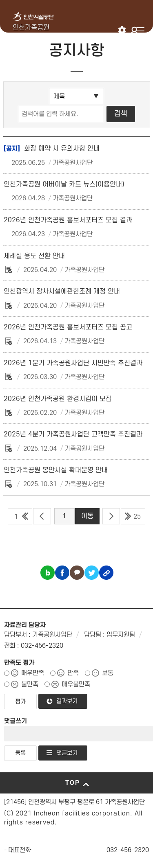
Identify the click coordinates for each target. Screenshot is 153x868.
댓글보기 (67, 753)
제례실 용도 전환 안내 (34, 256)
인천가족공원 (31, 28)
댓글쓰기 (16, 721)
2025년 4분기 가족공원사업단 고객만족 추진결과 (73, 434)
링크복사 (106, 573)
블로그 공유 (48, 573)
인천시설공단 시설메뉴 (122, 30)
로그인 (135, 30)
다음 (111, 516)
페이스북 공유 (62, 573)
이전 (42, 516)
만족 (73, 673)
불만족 (30, 684)
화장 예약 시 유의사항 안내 (52, 149)
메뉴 (140, 30)
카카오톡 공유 (77, 573)
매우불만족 (76, 684)
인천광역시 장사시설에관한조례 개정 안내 (62, 292)
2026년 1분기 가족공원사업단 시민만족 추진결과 (73, 363)
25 (137, 517)
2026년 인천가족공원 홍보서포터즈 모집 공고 (68, 327)
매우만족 (33, 673)
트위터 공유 (92, 573)
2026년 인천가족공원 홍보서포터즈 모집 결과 (68, 220)
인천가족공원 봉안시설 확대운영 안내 (56, 470)
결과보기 (67, 701)
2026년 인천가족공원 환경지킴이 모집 (58, 399)
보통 (108, 673)
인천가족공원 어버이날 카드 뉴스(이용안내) (64, 184)
